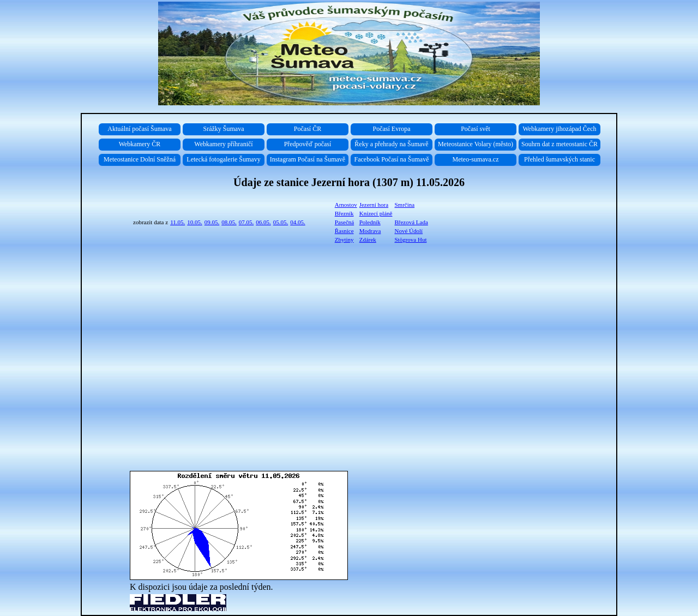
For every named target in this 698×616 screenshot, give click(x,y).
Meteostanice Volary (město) (476, 144)
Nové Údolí (408, 231)
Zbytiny (344, 240)
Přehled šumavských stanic (559, 159)
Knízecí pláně (376, 213)
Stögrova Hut (410, 240)
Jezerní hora (374, 205)
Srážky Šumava (224, 129)
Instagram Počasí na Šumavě (308, 159)
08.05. (229, 222)
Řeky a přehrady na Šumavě (391, 144)
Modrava (370, 231)
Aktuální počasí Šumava (139, 129)
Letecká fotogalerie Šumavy (223, 159)
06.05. (263, 222)
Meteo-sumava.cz (476, 159)
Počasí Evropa (392, 129)
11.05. (177, 222)
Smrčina (404, 205)
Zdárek (368, 240)
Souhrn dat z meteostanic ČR (559, 144)
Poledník (370, 222)
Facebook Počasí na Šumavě (392, 159)
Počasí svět (476, 129)
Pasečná (344, 222)
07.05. (246, 222)
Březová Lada (411, 222)
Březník (344, 213)
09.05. (212, 222)
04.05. (298, 222)
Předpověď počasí (308, 144)
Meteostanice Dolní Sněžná (140, 159)
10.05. (195, 222)
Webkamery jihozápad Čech (560, 129)
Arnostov (346, 205)
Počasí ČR (308, 129)
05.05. (281, 222)
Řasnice (344, 231)
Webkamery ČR (140, 144)
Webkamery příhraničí (223, 144)
